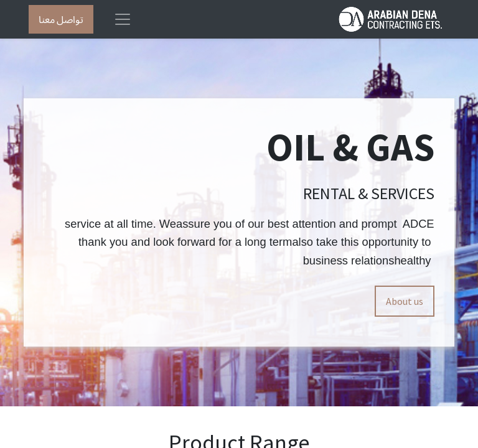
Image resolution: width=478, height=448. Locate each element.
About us (405, 301)
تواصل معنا (61, 19)
